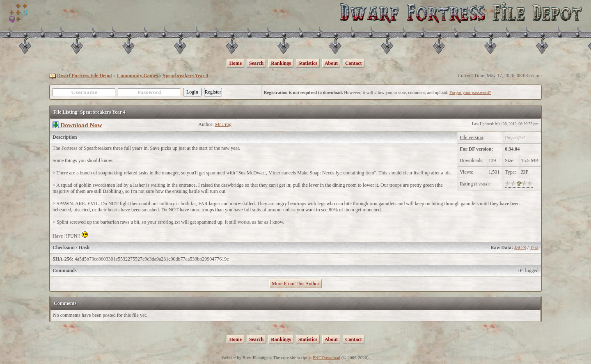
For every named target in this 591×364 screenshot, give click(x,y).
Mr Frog (223, 124)
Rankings (281, 63)
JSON (520, 247)
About (331, 63)
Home (235, 63)
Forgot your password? (470, 92)
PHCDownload (326, 357)
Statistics (308, 63)
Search (256, 63)
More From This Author (295, 284)
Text (534, 247)
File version (471, 137)
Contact (354, 63)
